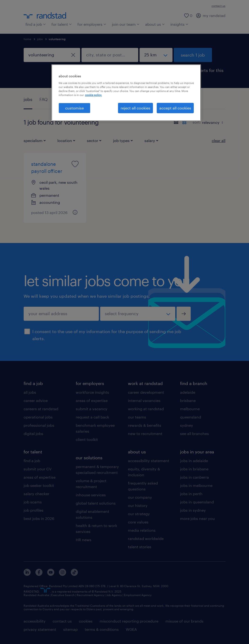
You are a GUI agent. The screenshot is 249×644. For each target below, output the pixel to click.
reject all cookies (135, 108)
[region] (126, 93)
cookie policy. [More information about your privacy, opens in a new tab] (93, 95)
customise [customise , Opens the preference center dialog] (74, 108)
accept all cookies (175, 108)
